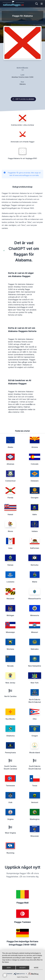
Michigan (10, 615)
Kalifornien (35, 548)
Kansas (10, 565)
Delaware (35, 481)
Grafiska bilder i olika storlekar (22, 125)
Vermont (35, 802)
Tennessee (10, 786)
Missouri (35, 632)
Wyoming (10, 853)
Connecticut (10, 481)
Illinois (10, 531)
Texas (35, 786)
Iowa (10, 548)
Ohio (35, 719)
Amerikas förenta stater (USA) (23, 77)
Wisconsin (35, 836)
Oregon (35, 736)
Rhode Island (35, 753)
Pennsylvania (10, 753)
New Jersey (10, 683)
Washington (35, 819)
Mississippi (10, 632)
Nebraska (35, 649)
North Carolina (10, 696)
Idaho (35, 514)
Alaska (10, 447)
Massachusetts (35, 599)
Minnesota (35, 615)
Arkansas (10, 464)
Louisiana (10, 582)
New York (35, 683)
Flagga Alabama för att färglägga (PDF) (22, 158)
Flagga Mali (22, 903)
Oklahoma (10, 736)
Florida (10, 498)
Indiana (35, 531)
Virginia (10, 819)
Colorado (35, 464)
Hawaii (10, 514)
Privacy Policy (25, 977)
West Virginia (10, 833)
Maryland (10, 599)
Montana (10, 649)
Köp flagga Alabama (23, 99)
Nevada (10, 666)
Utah (10, 802)
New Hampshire (35, 666)
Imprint (19, 977)
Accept (22, 968)
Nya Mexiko (10, 719)
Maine (35, 582)
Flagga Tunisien (22, 922)
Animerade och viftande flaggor (23, 142)
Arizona (35, 447)
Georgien (35, 498)
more (36, 968)
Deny (9, 968)
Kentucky (35, 565)
